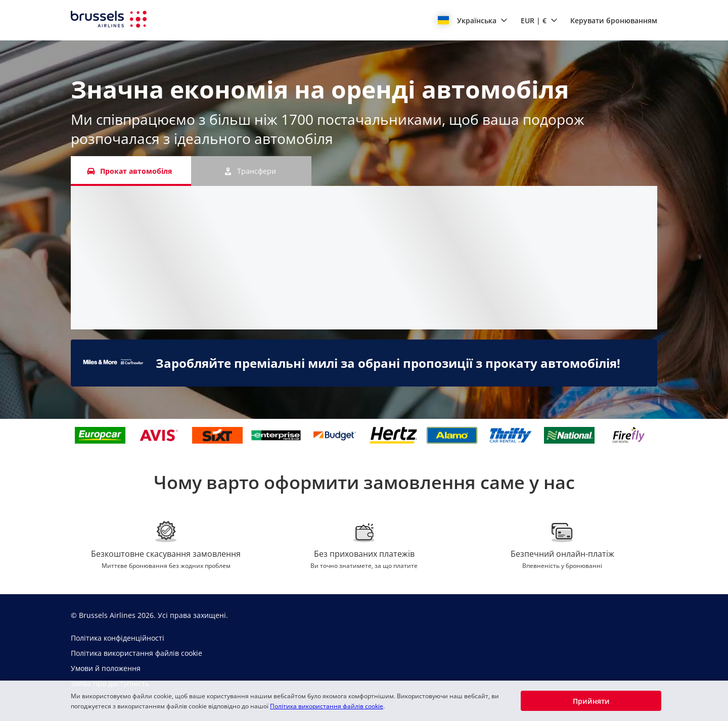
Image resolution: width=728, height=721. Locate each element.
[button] (473, 20)
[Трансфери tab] (251, 171)
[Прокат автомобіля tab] (131, 171)
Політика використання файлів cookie (327, 706)
